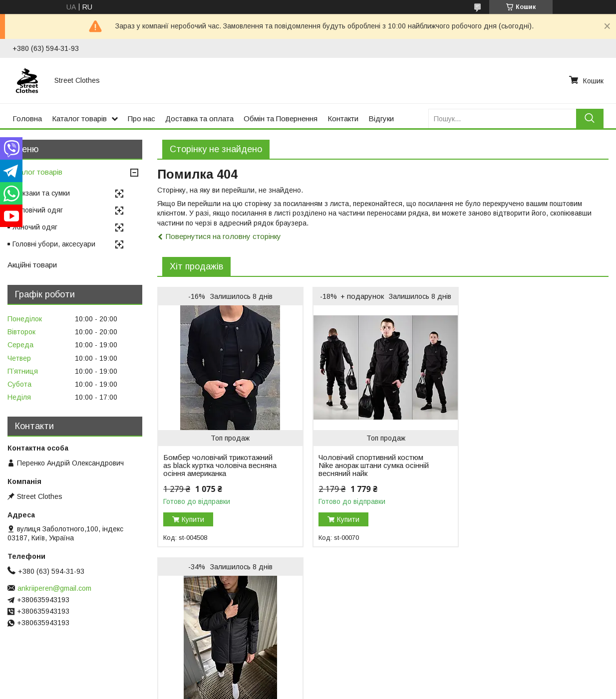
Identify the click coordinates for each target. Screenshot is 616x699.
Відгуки (381, 118)
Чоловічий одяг (38, 210)
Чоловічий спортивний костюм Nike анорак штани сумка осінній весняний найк (372, 466)
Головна (27, 118)
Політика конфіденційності (367, 690)
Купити (193, 519)
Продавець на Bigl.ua (308, 681)
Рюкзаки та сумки (41, 193)
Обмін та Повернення (281, 118)
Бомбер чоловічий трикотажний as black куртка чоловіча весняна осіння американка (218, 466)
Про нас (142, 118)
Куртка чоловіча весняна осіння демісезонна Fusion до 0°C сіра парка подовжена (525, 466)
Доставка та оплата (199, 118)
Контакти (343, 118)
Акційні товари (32, 265)
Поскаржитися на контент (289, 690)
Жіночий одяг (35, 227)
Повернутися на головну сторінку (223, 236)
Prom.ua (355, 672)
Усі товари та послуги (565, 561)
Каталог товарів (79, 118)
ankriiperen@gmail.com (54, 588)
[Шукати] (590, 118)
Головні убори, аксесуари (54, 244)
